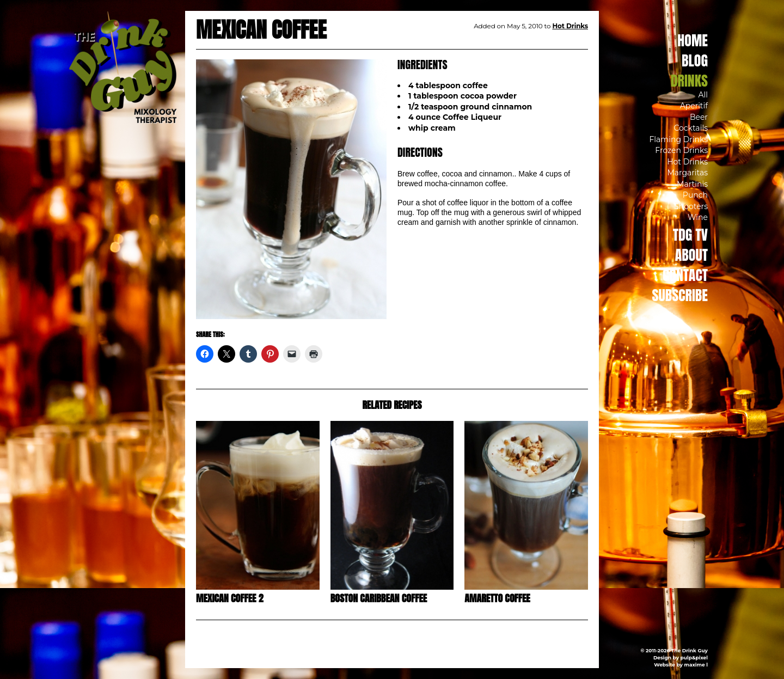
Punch (695, 195)
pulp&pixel (694, 657)
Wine (698, 217)
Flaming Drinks (678, 139)
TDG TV (690, 235)
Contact (685, 275)
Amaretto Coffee (497, 598)
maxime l (696, 665)
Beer (699, 117)
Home (693, 40)
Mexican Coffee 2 (230, 598)
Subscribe (680, 295)
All (703, 95)
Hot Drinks (687, 162)
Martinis (692, 184)
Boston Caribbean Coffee (379, 598)
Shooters (691, 206)
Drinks (689, 81)
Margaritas (687, 173)
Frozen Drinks (681, 150)
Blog (695, 60)
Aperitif (694, 106)
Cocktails (691, 128)
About (691, 255)
